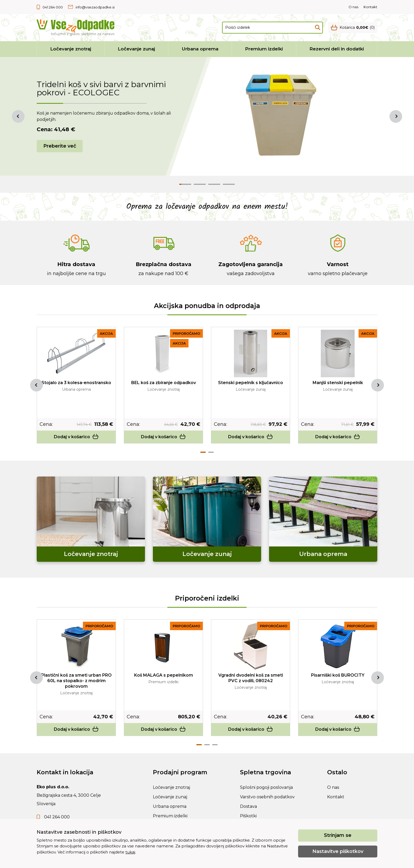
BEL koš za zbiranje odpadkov (164, 383)
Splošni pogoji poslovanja (266, 787)
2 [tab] (211, 452)
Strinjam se (338, 835)
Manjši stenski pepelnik (338, 383)
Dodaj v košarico (76, 437)
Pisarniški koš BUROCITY (338, 675)
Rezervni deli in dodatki (337, 49)
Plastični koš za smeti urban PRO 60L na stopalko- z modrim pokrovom (76, 681)
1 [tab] (203, 452)
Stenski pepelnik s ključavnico (251, 383)
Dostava (248, 806)
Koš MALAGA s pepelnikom (164, 675)
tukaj (130, 852)
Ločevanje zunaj (136, 49)
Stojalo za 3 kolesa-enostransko (76, 383)
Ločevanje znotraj (71, 49)
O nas (353, 7)
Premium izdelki (264, 49)
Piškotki (248, 816)
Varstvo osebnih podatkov (267, 797)
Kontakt (370, 7)
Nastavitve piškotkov (338, 851)
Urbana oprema (200, 49)
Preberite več (60, 146)
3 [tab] (215, 745)
